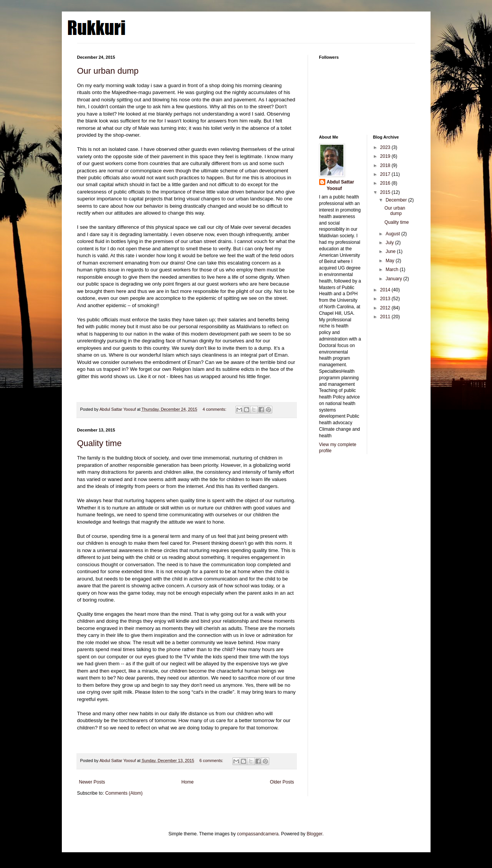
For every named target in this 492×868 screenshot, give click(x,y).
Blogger (314, 834)
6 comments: (212, 761)
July (390, 243)
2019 (386, 156)
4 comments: (215, 409)
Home (187, 782)
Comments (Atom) (124, 793)
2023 (386, 147)
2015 (386, 192)
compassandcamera (258, 834)
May (391, 261)
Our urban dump (108, 71)
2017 (386, 174)
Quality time (99, 443)
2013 (386, 299)
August (393, 234)
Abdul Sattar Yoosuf (340, 185)
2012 (386, 308)
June (391, 251)
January (394, 279)
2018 (386, 165)
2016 (386, 183)
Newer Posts (92, 782)
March (393, 269)
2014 (386, 290)
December (397, 200)
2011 (386, 317)
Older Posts (282, 782)
